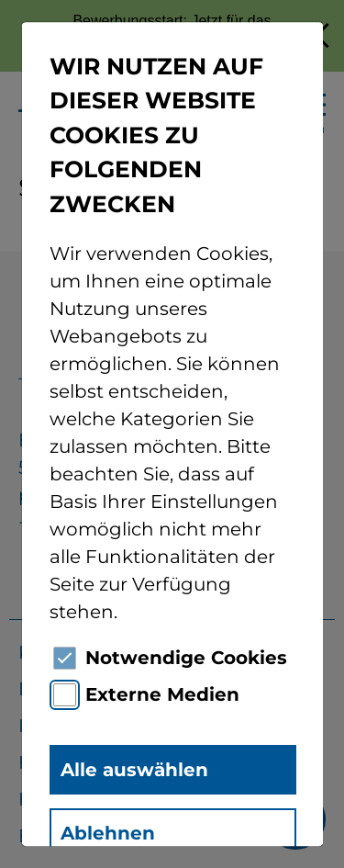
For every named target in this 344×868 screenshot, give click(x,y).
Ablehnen (107, 833)
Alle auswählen (133, 770)
